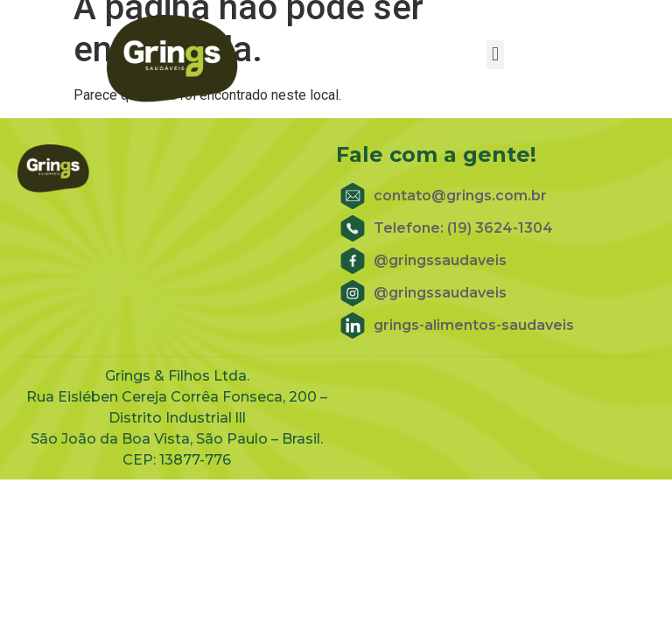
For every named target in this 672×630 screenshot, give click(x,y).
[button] (495, 55)
